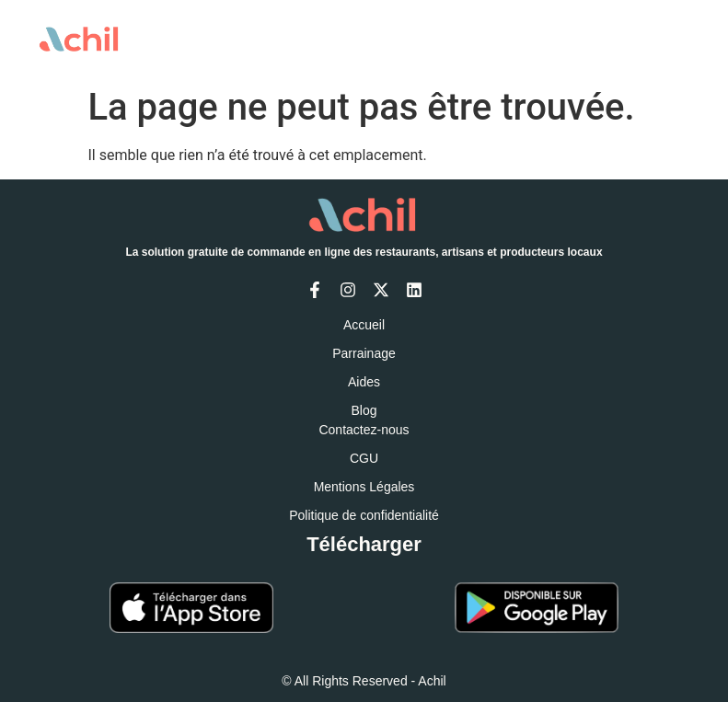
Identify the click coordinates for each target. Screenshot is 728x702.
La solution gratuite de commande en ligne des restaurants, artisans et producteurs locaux (364, 252)
